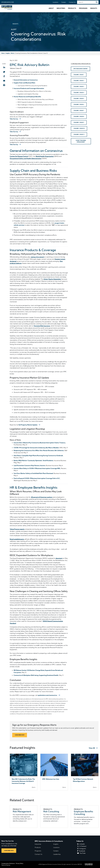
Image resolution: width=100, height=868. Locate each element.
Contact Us (72, 2)
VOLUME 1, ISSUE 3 (79, 87)
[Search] (97, 2)
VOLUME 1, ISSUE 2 (79, 81)
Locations (55, 2)
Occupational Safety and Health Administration (26, 159)
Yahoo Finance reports (17, 529)
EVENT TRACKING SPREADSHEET (81, 141)
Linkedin (81, 844)
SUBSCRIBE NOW (20, 735)
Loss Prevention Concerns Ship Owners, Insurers (29, 465)
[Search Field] (88, 2)
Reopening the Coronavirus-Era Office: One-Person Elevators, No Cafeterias (39, 450)
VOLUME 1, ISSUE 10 (79, 128)
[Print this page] (4, 85)
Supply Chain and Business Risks (24, 83)
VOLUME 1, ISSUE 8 (79, 116)
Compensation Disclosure (8, 863)
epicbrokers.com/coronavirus (47, 695)
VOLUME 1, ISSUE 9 (79, 122)
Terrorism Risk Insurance (42, 326)
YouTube (81, 853)
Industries (38, 844)
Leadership (57, 854)
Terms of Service (6, 865)
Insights (8, 53)
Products (38, 847)
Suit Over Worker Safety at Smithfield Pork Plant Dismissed (33, 473)
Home (3, 53)
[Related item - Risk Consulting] (54, 817)
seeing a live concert (37, 257)
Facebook (81, 851)
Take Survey (14, 119)
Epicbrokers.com (8, 2)
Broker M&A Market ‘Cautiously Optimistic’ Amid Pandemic (33, 461)
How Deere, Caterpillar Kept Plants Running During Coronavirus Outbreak (38, 456)
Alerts (12, 53)
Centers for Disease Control (19, 156)
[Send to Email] (4, 81)
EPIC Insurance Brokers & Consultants (49, 841)
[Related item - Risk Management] (24, 817)
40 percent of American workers (42, 497)
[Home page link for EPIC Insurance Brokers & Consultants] (7, 7)
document (59, 558)
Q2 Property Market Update (28, 425)
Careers (64, 2)
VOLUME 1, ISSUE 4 (79, 93)
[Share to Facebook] (4, 76)
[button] (51, 8)
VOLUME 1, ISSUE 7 (79, 111)
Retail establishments (17, 539)
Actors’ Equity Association (52, 279)
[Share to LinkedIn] (4, 67)
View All (92, 748)
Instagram (82, 849)
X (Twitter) (82, 846)
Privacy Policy (20, 863)
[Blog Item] (24, 772)
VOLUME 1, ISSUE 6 (79, 105)
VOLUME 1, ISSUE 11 (79, 134)
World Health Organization (45, 156)
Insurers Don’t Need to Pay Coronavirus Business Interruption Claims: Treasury (40, 443)
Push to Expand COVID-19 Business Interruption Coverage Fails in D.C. (37, 478)
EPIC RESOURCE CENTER (80, 69)
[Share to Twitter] (4, 72)
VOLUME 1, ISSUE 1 (79, 75)
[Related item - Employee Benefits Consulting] (85, 817)
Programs (38, 851)
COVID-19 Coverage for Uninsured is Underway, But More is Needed (36, 448)
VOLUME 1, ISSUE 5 (79, 99)
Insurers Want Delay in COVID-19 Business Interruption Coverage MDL (37, 468)
